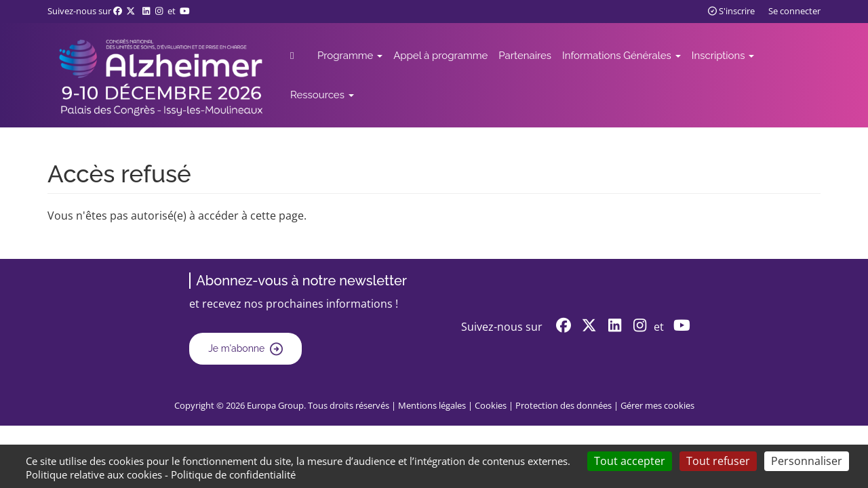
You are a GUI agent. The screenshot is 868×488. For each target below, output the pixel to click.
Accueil (303, 56)
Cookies (491, 405)
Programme (350, 56)
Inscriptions (723, 56)
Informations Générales (622, 56)
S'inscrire (731, 11)
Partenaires (525, 56)
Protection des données (564, 405)
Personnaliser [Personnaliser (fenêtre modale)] (807, 461)
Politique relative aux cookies (94, 474)
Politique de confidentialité (233, 474)
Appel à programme (440, 56)
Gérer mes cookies (657, 405)
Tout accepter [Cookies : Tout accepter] (630, 461)
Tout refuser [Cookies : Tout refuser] (718, 461)
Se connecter (794, 11)
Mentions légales (432, 405)
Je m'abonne (236, 348)
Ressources (322, 95)
